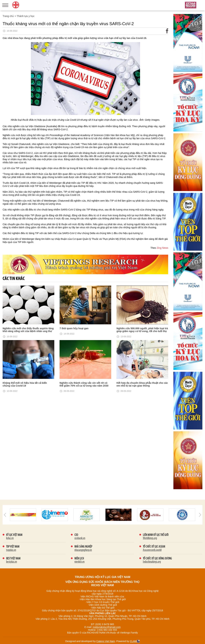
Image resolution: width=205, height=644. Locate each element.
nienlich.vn (79, 562)
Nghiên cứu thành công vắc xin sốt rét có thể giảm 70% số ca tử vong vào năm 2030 (84, 384)
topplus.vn (11, 550)
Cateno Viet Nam (106, 641)
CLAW (135, 641)
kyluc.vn (10, 538)
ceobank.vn (80, 538)
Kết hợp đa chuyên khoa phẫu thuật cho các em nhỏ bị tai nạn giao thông (142, 384)
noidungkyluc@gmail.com (107, 627)
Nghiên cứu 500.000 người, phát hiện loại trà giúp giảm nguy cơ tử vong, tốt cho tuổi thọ (142, 330)
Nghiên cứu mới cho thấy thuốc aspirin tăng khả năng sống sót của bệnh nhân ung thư (28, 330)
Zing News (162, 248)
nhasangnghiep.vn (83, 550)
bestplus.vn (12, 562)
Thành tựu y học (26, 16)
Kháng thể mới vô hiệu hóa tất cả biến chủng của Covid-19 (25, 384)
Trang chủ (8, 16)
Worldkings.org (150, 538)
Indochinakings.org (152, 562)
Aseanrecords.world (152, 550)
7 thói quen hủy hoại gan (74, 328)
